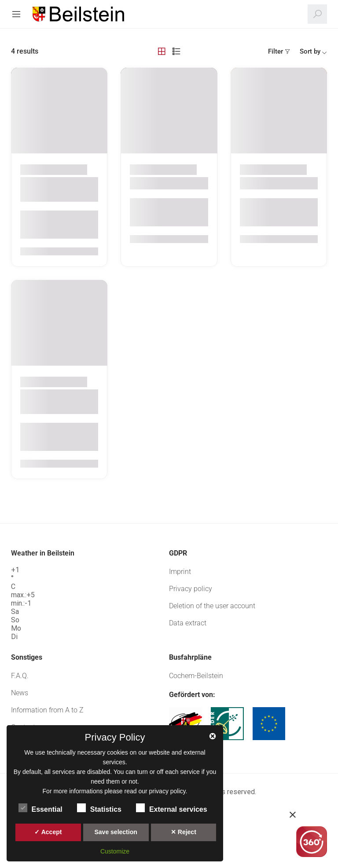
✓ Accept (48, 832)
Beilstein (73, 169)
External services (172, 808)
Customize (115, 851)
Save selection (116, 832)
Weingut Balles (159, 183)
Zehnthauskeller (272, 183)
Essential (40, 808)
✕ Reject (184, 832)
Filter (276, 51)
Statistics (99, 808)
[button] (312, 815)
